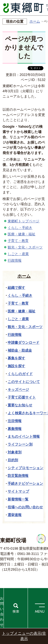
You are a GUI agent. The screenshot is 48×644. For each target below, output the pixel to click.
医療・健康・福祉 (22, 234)
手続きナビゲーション (25, 483)
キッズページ (18, 390)
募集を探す (16, 358)
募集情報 (15, 429)
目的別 (13, 460)
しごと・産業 (18, 254)
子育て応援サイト (22, 397)
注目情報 (15, 421)
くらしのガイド (20, 374)
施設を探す (16, 366)
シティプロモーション (26, 468)
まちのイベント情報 (24, 436)
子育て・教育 (18, 241)
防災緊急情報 (18, 476)
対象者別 (15, 452)
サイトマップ (18, 491)
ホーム (35, 21)
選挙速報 (15, 515)
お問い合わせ (2, 611)
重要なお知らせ (20, 405)
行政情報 (15, 260)
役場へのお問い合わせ (25, 507)
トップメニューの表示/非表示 (24, 636)
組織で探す (16, 288)
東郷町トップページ (24, 221)
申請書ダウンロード (24, 342)
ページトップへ (41, 539)
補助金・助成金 (20, 350)
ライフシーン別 (20, 444)
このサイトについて (24, 382)
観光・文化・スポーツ (25, 247)
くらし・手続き (20, 228)
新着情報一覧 (18, 499)
